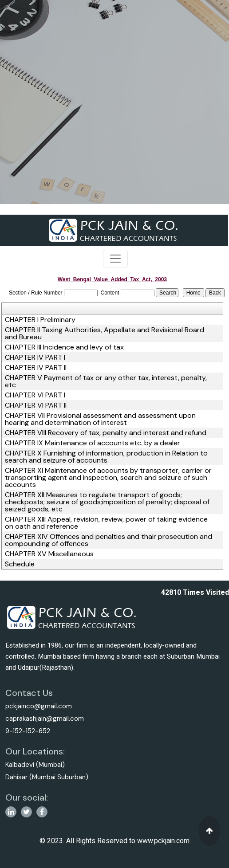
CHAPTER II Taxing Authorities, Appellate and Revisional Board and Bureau (105, 334)
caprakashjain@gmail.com (45, 719)
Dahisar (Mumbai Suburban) (47, 777)
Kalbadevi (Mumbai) (35, 765)
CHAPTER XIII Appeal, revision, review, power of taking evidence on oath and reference (106, 523)
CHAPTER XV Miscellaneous (49, 554)
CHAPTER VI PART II (36, 405)
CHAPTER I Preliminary (40, 320)
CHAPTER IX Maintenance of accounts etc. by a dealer (93, 443)
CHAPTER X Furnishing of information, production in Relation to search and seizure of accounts (106, 457)
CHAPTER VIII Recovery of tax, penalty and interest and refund (106, 433)
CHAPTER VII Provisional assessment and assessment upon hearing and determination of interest (100, 419)
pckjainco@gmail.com (39, 706)
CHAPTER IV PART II (36, 368)
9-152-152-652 (28, 731)
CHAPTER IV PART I (35, 357)
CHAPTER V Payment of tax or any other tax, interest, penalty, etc (106, 381)
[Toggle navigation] (115, 259)
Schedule (20, 564)
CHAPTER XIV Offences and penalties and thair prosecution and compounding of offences (109, 540)
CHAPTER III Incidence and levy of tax (64, 347)
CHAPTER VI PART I (35, 395)
